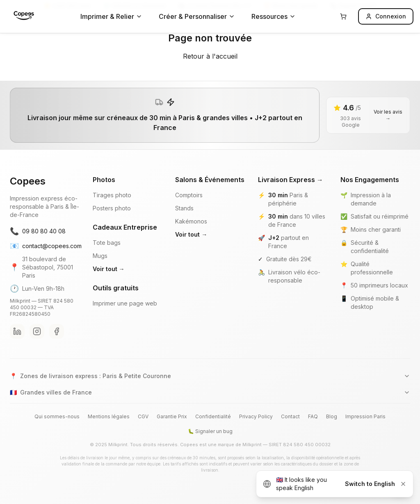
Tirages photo (112, 195)
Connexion (386, 16)
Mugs (100, 256)
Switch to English (370, 484)
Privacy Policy (256, 416)
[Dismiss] (403, 484)
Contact (290, 416)
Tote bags (107, 243)
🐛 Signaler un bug (210, 431)
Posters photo (112, 208)
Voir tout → (109, 269)
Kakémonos (191, 221)
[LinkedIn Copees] (17, 331)
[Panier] (343, 16)
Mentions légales (109, 416)
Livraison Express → (291, 180)
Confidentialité (213, 416)
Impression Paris (365, 416)
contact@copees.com (45, 246)
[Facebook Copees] (57, 331)
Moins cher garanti (376, 229)
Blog (332, 416)
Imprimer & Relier (111, 16)
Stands (184, 208)
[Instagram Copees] (37, 331)
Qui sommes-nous (57, 416)
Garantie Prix (172, 416)
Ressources (274, 16)
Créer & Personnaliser (197, 16)
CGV (143, 416)
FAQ (313, 416)
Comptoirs (189, 195)
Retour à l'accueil (210, 56)
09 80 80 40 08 (38, 231)
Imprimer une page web (125, 303)
